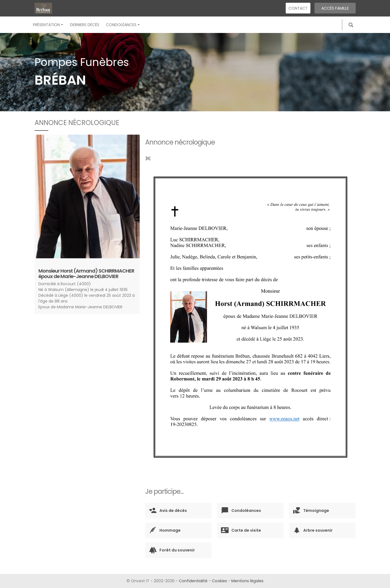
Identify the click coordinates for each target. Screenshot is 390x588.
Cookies (219, 581)
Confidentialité (193, 581)
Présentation (48, 25)
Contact (298, 8)
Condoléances (123, 25)
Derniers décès (85, 25)
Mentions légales (247, 581)
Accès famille (335, 8)
